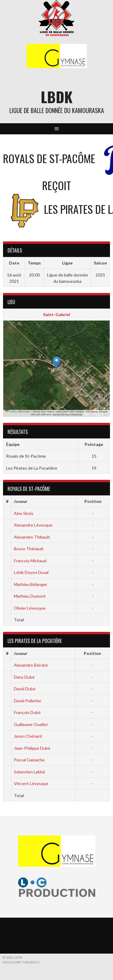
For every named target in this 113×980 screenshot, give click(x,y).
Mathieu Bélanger (31, 584)
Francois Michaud (30, 561)
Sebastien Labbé (30, 772)
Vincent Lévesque (31, 783)
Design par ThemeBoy (21, 962)
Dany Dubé (24, 677)
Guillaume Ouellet (31, 724)
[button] (56, 362)
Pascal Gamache (29, 760)
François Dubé (27, 712)
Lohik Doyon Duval (31, 572)
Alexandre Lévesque (33, 525)
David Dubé (25, 689)
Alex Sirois (24, 513)
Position (93, 501)
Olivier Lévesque (30, 608)
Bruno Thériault (29, 549)
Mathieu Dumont (30, 596)
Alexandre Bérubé (31, 665)
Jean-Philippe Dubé (32, 748)
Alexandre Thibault (32, 537)
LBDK (57, 97)
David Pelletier (28, 701)
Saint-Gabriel (57, 314)
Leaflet (11, 412)
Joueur (21, 501)
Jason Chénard (28, 736)
